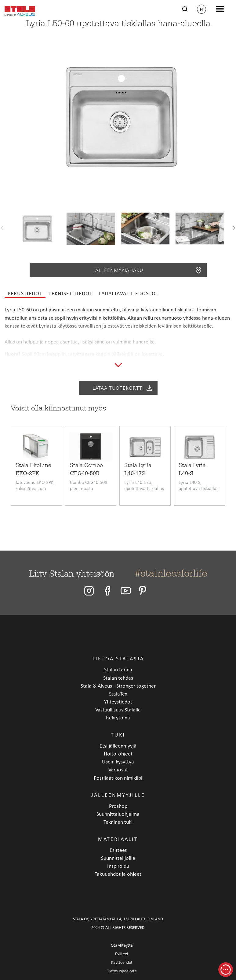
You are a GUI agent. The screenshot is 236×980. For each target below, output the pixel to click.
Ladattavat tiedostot (129, 293)
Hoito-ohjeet (118, 754)
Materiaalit (118, 839)
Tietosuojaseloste (122, 971)
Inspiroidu (118, 866)
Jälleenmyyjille (118, 795)
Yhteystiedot (118, 702)
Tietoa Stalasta (118, 658)
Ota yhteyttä (122, 945)
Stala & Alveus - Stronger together (118, 686)
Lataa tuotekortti (123, 388)
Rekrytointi (118, 717)
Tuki (118, 735)
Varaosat (118, 769)
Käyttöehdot (122, 962)
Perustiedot (25, 293)
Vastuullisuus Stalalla (118, 709)
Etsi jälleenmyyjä (118, 746)
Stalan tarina (118, 669)
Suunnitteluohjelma (118, 814)
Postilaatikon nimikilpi (118, 778)
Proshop (118, 806)
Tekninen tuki (118, 822)
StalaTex (118, 694)
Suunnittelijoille (118, 858)
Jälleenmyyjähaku (148, 270)
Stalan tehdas (118, 678)
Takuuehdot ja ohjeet (118, 874)
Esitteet (118, 850)
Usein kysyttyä (118, 761)
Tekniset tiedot (71, 293)
